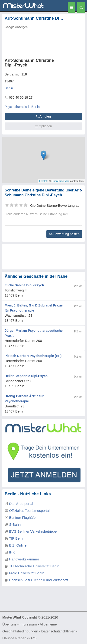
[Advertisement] (43, 42)
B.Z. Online (18, 545)
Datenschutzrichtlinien (58, 631)
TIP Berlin (17, 538)
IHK (12, 552)
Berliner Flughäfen (23, 517)
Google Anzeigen (16, 27)
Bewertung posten (64, 234)
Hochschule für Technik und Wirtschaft (39, 580)
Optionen (43, 126)
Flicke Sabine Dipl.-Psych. (25, 285)
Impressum (28, 624)
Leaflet (43, 181)
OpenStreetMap (61, 181)
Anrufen (43, 116)
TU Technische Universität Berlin (34, 566)
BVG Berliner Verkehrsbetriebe (33, 531)
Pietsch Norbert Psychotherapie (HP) (33, 356)
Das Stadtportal (21, 504)
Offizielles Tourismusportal (29, 511)
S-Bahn (15, 524)
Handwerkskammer (24, 559)
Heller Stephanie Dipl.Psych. (27, 376)
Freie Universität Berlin (27, 573)
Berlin (9, 88)
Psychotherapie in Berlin (22, 107)
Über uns (9, 624)
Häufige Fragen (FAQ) (19, 638)
